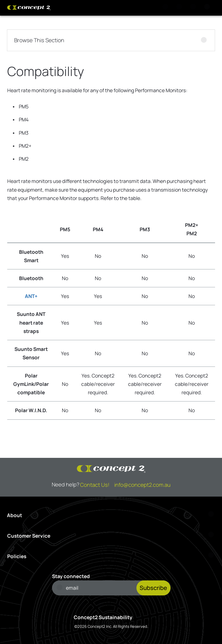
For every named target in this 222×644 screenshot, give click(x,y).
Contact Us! (95, 485)
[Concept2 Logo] (29, 8)
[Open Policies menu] (111, 556)
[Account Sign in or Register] (194, 8)
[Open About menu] (111, 515)
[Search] (166, 8)
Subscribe (153, 588)
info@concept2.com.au (142, 485)
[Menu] (208, 8)
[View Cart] (180, 8)
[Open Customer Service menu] (111, 536)
